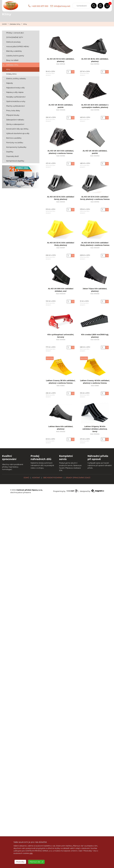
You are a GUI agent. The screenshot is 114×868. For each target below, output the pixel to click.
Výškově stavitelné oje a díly (18, 133)
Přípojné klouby (13, 115)
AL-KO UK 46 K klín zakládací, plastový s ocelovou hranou (61, 151)
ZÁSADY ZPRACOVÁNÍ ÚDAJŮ (78, 478)
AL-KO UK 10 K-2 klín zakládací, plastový (61, 59)
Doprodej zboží (12, 156)
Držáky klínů (11, 74)
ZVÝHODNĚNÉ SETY (15, 37)
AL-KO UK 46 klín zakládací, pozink (95, 151)
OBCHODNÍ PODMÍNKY (53, 478)
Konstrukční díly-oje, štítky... (18, 129)
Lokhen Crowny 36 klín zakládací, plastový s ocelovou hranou (61, 381)
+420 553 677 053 (40, 6)
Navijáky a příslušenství (16, 97)
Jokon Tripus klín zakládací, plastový (95, 289)
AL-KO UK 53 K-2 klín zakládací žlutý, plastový (61, 243)
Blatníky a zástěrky (14, 51)
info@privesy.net (62, 6)
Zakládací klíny (15, 24)
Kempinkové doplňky (15, 161)
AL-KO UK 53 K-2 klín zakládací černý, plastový (61, 197)
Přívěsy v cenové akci (15, 33)
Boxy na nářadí (12, 60)
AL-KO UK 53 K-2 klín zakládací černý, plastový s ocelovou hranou (95, 197)
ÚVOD (4, 24)
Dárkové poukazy (13, 42)
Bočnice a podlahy (14, 138)
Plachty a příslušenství (15, 106)
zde (31, 853)
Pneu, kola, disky (13, 111)
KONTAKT (36, 478)
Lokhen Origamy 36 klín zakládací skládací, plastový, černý (95, 428)
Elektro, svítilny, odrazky (16, 79)
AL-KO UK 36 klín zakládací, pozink (61, 105)
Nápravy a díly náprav (15, 92)
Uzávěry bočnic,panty (15, 56)
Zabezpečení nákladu (15, 120)
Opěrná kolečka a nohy (16, 101)
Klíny (25, 24)
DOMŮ (26, 478)
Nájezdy (10, 83)
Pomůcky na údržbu (15, 143)
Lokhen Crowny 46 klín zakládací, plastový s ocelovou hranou (95, 381)
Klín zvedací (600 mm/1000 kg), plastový (95, 335)
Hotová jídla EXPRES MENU (18, 47)
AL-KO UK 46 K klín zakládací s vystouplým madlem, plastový (95, 105)
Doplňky (10, 152)
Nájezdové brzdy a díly (15, 88)
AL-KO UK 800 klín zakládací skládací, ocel (61, 289)
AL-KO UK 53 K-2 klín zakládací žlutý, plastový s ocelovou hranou (95, 243)
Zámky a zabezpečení (15, 124)
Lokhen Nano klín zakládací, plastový (61, 427)
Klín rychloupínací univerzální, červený (61, 335)
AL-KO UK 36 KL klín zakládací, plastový (95, 59)
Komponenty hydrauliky (16, 147)
